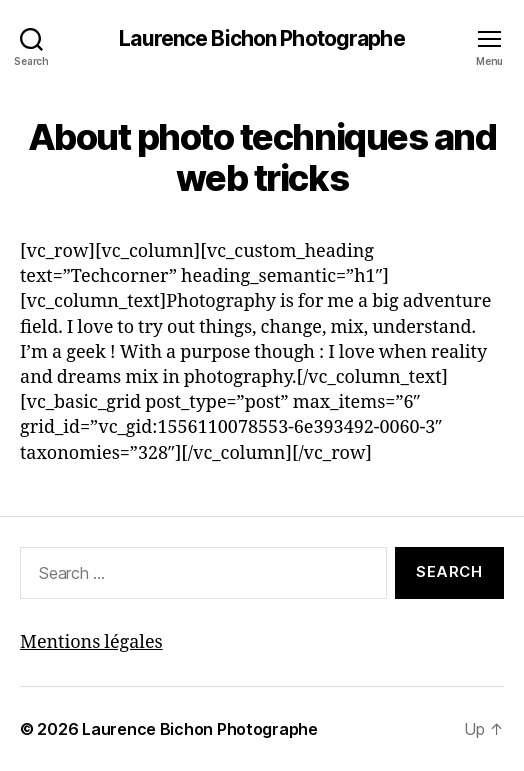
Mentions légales (91, 642)
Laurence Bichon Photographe (261, 38)
